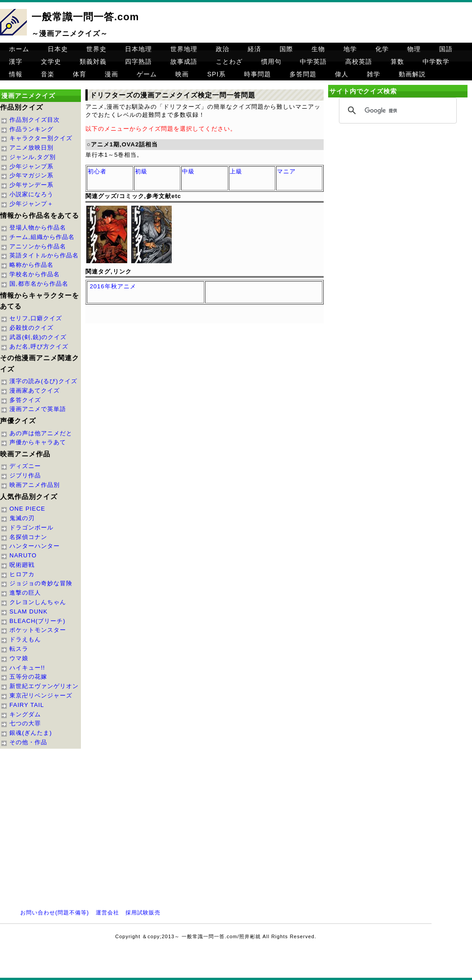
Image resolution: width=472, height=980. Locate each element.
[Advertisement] (398, 203)
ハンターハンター (35, 546)
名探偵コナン (28, 537)
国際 (286, 49)
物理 (414, 49)
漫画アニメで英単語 (38, 409)
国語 (446, 49)
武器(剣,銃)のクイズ (38, 337)
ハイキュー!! (27, 668)
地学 (350, 49)
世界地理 (184, 49)
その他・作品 (28, 742)
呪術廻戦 (22, 565)
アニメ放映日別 (31, 148)
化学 (382, 49)
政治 (223, 49)
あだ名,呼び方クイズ (39, 347)
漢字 (16, 62)
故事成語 (184, 62)
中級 (188, 171)
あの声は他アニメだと (41, 433)
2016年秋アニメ (113, 286)
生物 (318, 49)
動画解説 (412, 74)
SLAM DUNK (29, 611)
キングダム (25, 714)
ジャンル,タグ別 (33, 157)
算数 (397, 62)
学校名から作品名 (35, 274)
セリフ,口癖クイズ (36, 318)
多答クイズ (25, 400)
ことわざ (229, 62)
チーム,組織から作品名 (42, 237)
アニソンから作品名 (38, 246)
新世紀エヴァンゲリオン (44, 686)
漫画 (111, 74)
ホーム (19, 49)
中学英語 (313, 62)
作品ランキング (31, 129)
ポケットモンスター (38, 630)
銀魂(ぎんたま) (31, 733)
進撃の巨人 (25, 593)
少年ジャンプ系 (31, 166)
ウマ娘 (19, 658)
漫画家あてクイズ (35, 391)
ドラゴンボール (31, 528)
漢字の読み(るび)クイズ (43, 381)
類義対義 (93, 62)
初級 (141, 171)
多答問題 (303, 74)
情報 (16, 74)
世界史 (96, 49)
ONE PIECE (27, 509)
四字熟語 (138, 62)
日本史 (58, 49)
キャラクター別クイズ (41, 138)
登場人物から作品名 (38, 227)
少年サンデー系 (31, 185)
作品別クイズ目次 (35, 120)
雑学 (374, 74)
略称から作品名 (31, 265)
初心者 (97, 171)
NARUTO (23, 555)
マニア (286, 171)
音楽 (48, 74)
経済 (254, 49)
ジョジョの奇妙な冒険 (41, 583)
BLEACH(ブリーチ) (38, 621)
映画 (182, 74)
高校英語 (359, 62)
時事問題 (258, 74)
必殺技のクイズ (31, 328)
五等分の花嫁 (28, 677)
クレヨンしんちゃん (38, 602)
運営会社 (107, 913)
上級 (236, 171)
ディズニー (25, 466)
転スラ (19, 649)
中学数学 (436, 62)
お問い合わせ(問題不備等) (55, 913)
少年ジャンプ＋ (31, 204)
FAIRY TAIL (27, 705)
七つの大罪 (25, 723)
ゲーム (147, 74)
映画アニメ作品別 (35, 485)
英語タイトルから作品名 (44, 255)
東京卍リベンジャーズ (41, 695)
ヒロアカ (22, 574)
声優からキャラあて (38, 442)
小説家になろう (31, 194)
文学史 (51, 62)
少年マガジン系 (31, 175)
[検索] (396, 111)
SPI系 (216, 74)
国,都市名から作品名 (39, 284)
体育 (80, 74)
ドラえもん (25, 639)
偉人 (342, 74)
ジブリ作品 (25, 475)
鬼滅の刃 (22, 518)
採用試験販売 (143, 913)
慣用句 (271, 62)
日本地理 (138, 49)
